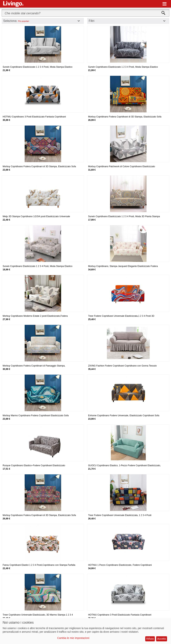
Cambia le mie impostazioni (73, 638)
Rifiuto (150, 639)
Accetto (162, 639)
